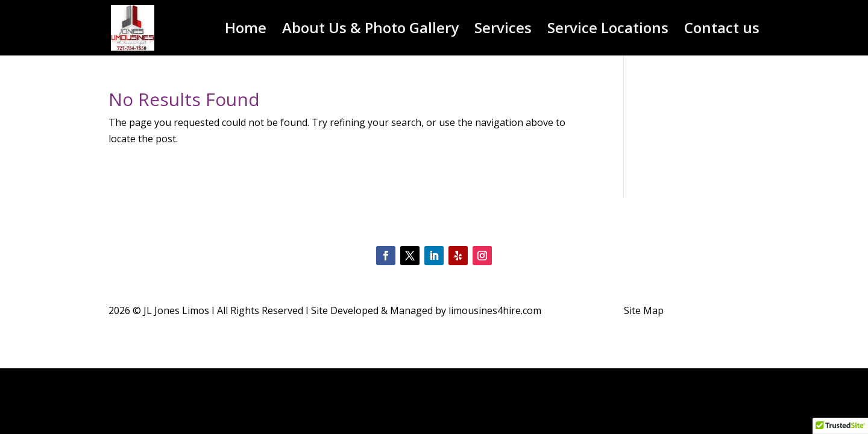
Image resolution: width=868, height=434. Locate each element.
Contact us (722, 30)
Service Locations (608, 30)
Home (246, 30)
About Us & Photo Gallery (370, 30)
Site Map (644, 310)
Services (503, 30)
